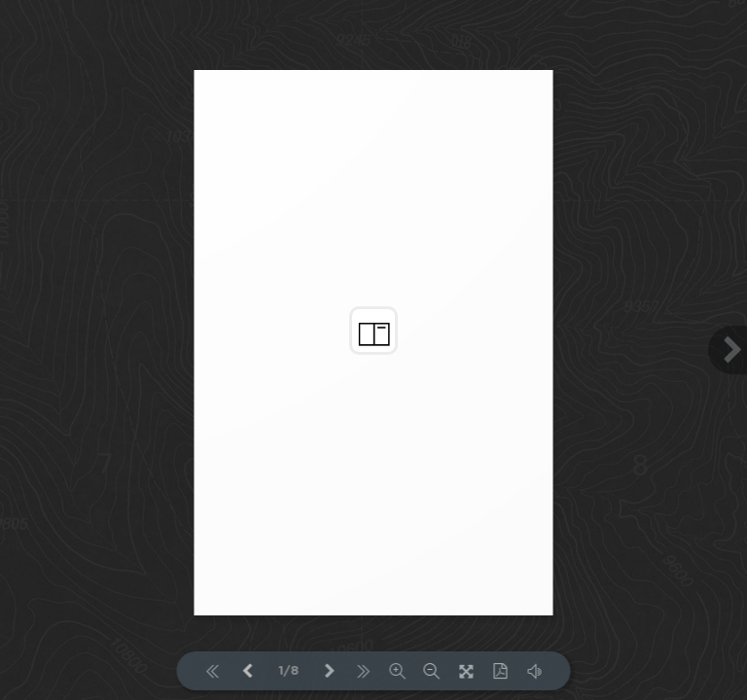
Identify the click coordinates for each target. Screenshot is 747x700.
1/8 (288, 671)
